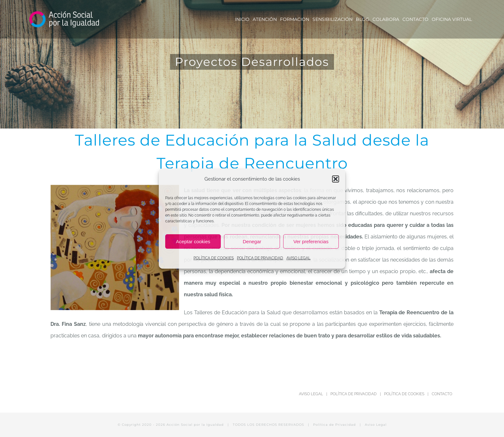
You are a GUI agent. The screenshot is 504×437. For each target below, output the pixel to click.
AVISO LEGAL (298, 258)
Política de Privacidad (334, 425)
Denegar (252, 241)
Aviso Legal (376, 425)
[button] (336, 179)
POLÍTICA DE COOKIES (214, 258)
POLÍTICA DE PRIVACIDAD (260, 258)
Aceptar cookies (193, 241)
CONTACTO (442, 394)
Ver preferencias (311, 241)
